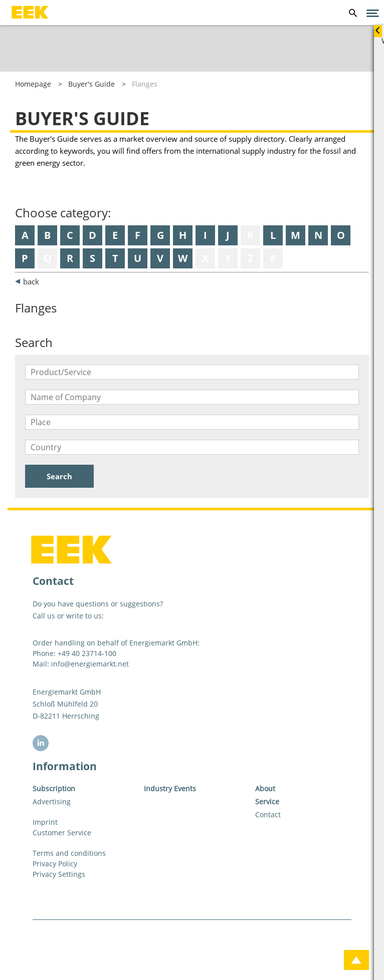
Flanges (145, 84)
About (265, 788)
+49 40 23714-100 (87, 653)
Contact (268, 814)
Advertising (52, 801)
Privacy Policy (55, 864)
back (31, 281)
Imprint (45, 822)
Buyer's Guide (91, 84)
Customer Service (62, 833)
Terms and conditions (69, 853)
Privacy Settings (59, 874)
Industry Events (170, 788)
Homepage (33, 84)
